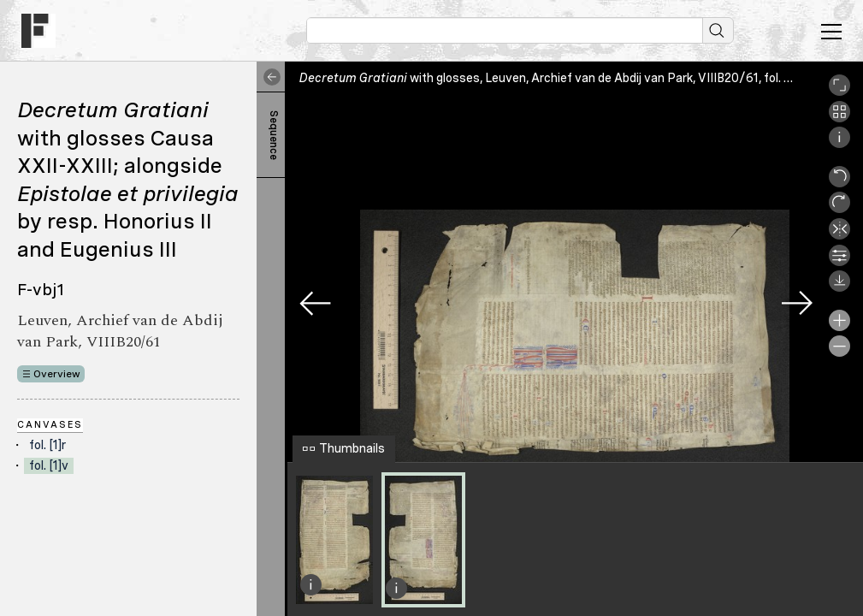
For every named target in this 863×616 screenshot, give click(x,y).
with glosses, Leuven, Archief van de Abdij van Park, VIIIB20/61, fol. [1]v (551, 78)
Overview (57, 374)
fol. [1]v (49, 465)
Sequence (274, 135)
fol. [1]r (47, 445)
